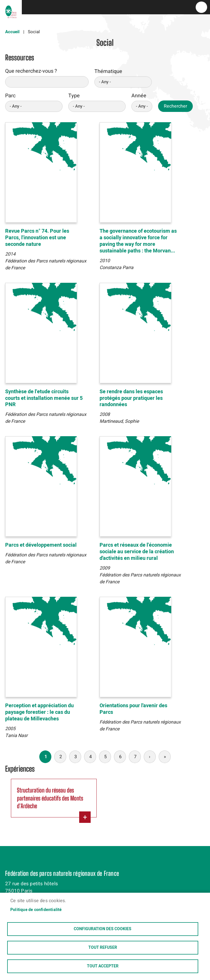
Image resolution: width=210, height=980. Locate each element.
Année (139, 96)
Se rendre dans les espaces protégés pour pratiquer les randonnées (131, 398)
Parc (10, 96)
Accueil (12, 32)
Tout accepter (103, 966)
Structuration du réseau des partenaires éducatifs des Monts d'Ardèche (50, 798)
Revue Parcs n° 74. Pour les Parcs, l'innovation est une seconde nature (37, 238)
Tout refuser (103, 948)
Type (74, 96)
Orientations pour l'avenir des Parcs (133, 709)
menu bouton (201, 7)
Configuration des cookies (103, 929)
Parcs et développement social (41, 545)
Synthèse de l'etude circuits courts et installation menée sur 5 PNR (44, 398)
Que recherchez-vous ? (31, 71)
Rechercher (175, 106)
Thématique (108, 71)
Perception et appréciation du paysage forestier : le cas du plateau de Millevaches (39, 712)
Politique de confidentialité (36, 910)
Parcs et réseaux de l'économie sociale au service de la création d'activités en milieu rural (137, 552)
